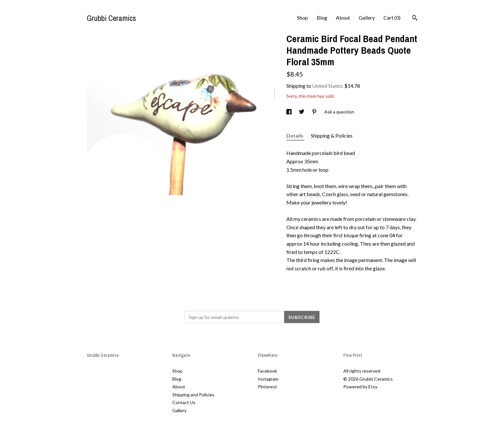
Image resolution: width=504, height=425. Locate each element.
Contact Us (184, 402)
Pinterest (267, 387)
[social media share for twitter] (302, 112)
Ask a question (339, 112)
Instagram (268, 379)
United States (327, 86)
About (343, 18)
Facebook (267, 371)
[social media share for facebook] (289, 112)
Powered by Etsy (360, 387)
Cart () (392, 18)
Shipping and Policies (193, 395)
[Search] (415, 19)
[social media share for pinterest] (315, 112)
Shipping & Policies (332, 136)
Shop (302, 18)
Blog (322, 18)
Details (295, 136)
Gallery (367, 18)
